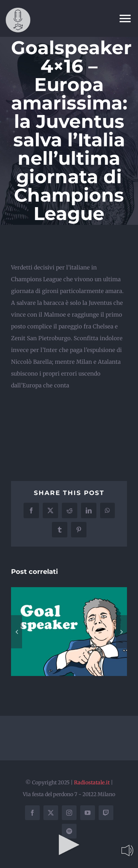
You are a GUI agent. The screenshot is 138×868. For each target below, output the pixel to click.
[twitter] (51, 813)
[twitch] (106, 813)
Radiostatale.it (92, 782)
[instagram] (69, 813)
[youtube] (88, 813)
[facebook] (32, 813)
